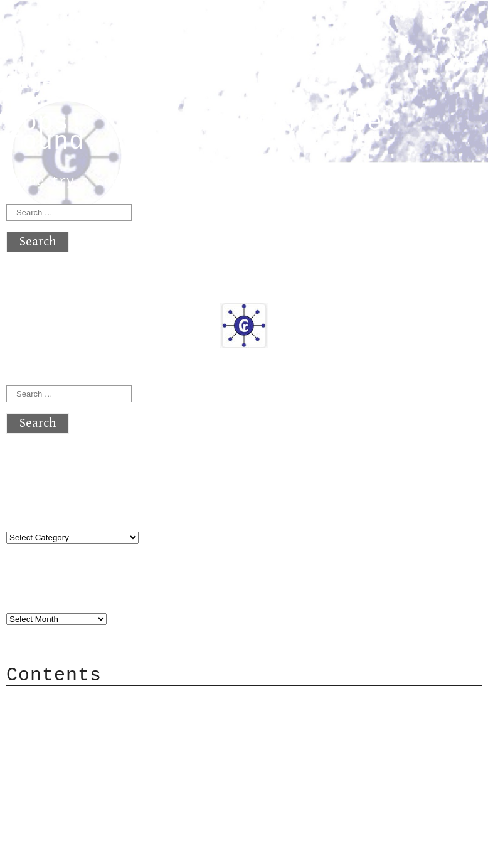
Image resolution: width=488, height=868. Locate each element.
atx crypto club (124, 32)
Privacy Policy (84, 777)
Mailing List (77, 758)
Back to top (48, 852)
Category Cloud (84, 720)
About (50, 701)
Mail (46, 739)
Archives (36, 593)
